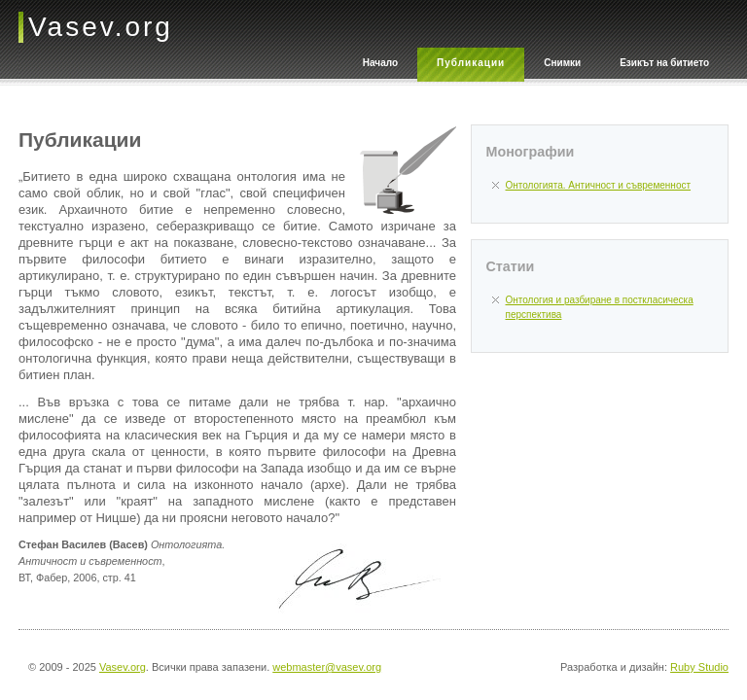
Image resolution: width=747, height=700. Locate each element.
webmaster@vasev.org (327, 667)
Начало (380, 63)
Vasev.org (123, 667)
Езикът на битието (664, 63)
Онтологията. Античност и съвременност (599, 185)
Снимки (562, 63)
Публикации (471, 63)
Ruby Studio (699, 667)
